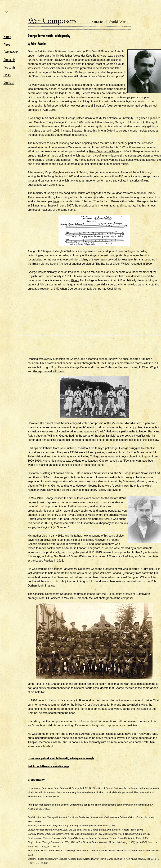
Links (7, 75)
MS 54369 (44, 809)
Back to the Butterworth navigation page (48, 766)
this (136, 260)
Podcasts (9, 67)
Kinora (75, 280)
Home (7, 37)
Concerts (9, 60)
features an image (84, 594)
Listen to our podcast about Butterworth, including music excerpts (61, 758)
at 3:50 (55, 289)
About (8, 44)
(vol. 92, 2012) (78, 788)
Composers (11, 52)
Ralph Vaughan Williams (104, 151)
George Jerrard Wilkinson (49, 371)
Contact (9, 82)
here (56, 201)
